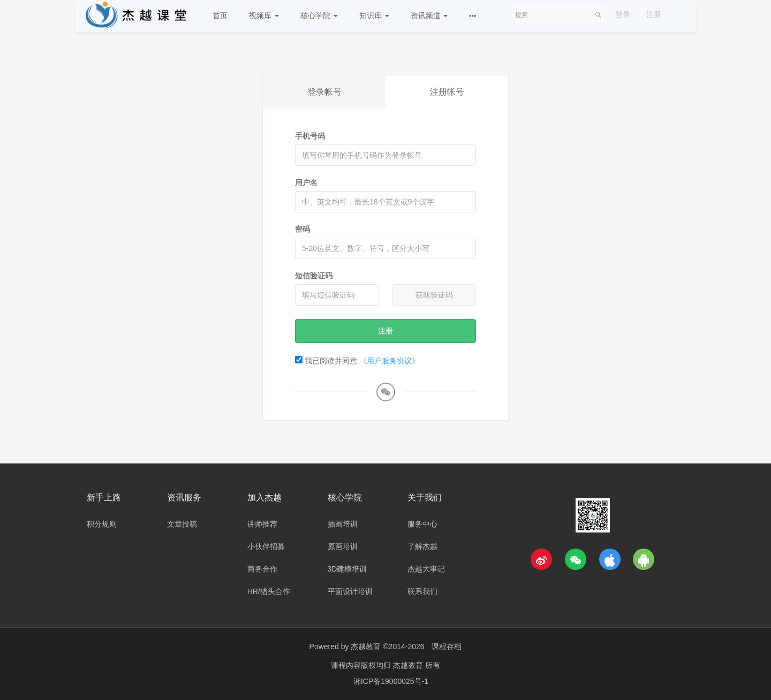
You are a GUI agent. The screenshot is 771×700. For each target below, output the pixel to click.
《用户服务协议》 (389, 361)
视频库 (264, 16)
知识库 (374, 16)
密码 (303, 229)
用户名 (306, 182)
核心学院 (319, 16)
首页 (220, 16)
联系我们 (422, 591)
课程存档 (447, 646)
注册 (654, 14)
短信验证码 (314, 276)
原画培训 (343, 546)
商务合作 (262, 569)
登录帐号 (324, 92)
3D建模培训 (347, 569)
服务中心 (422, 524)
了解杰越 (422, 546)
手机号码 (310, 136)
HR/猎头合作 (269, 591)
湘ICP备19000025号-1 (391, 681)
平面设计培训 (350, 591)
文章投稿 (182, 524)
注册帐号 (447, 92)
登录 (623, 14)
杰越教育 (366, 646)
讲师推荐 (262, 524)
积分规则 (102, 524)
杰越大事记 (426, 569)
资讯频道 (429, 16)
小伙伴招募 (266, 546)
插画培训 (343, 524)
